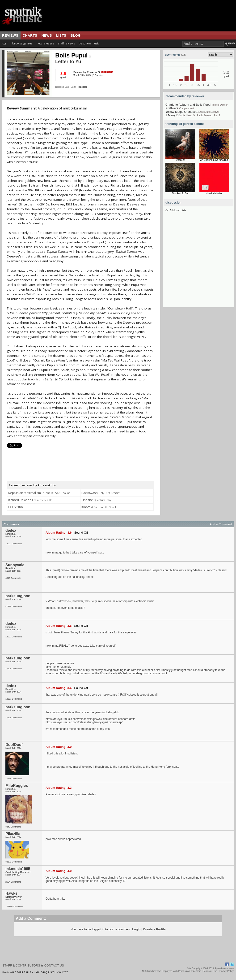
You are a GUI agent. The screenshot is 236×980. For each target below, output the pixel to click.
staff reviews (66, 43)
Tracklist (82, 87)
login (5, 43)
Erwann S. (94, 72)
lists (61, 35)
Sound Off (81, 533)
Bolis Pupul (73, 55)
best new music (89, 43)
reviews (10, 35)
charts (30, 35)
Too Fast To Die (180, 194)
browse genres (22, 43)
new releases (45, 43)
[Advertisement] (44, 263)
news (47, 35)
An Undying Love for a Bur (214, 160)
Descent (180, 160)
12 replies (98, 75)
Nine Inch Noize (214, 194)
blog (76, 35)
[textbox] (203, 44)
